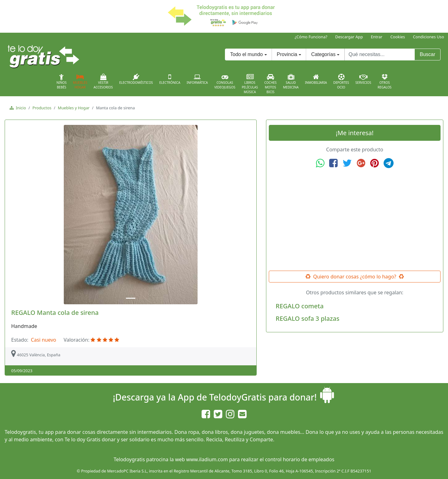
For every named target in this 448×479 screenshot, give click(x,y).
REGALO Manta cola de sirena (55, 313)
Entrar (377, 37)
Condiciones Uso (428, 37)
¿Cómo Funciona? (311, 37)
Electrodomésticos (136, 79)
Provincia (287, 54)
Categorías (323, 54)
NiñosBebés (61, 82)
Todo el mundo (247, 54)
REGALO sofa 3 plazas (308, 318)
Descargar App (349, 37)
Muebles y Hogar (74, 108)
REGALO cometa (300, 306)
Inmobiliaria (316, 79)
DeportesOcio (341, 82)
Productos (42, 108)
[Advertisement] (355, 220)
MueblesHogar (80, 82)
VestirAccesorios (103, 82)
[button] (26, 215)
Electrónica (170, 79)
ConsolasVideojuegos (225, 82)
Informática (197, 79)
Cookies (398, 37)
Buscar (427, 54)
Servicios (363, 79)
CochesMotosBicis (271, 84)
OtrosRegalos (385, 82)
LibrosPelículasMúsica (250, 84)
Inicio (20, 108)
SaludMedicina (291, 82)
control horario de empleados (300, 459)
